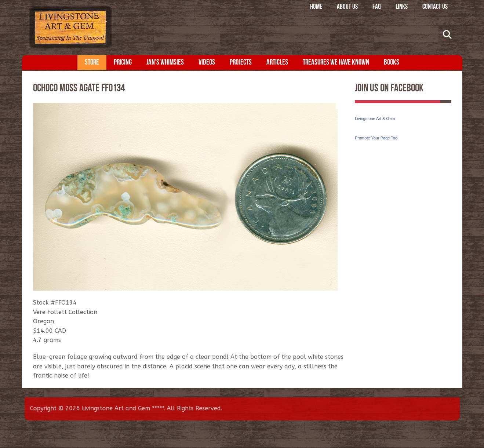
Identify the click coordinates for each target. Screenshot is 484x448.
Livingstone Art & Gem (375, 119)
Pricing (123, 63)
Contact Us (435, 7)
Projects (241, 63)
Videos (207, 63)
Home (316, 7)
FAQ (377, 7)
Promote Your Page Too (376, 138)
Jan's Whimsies (165, 63)
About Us (347, 7)
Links (402, 7)
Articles (277, 63)
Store (92, 63)
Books (392, 63)
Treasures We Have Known (336, 63)
